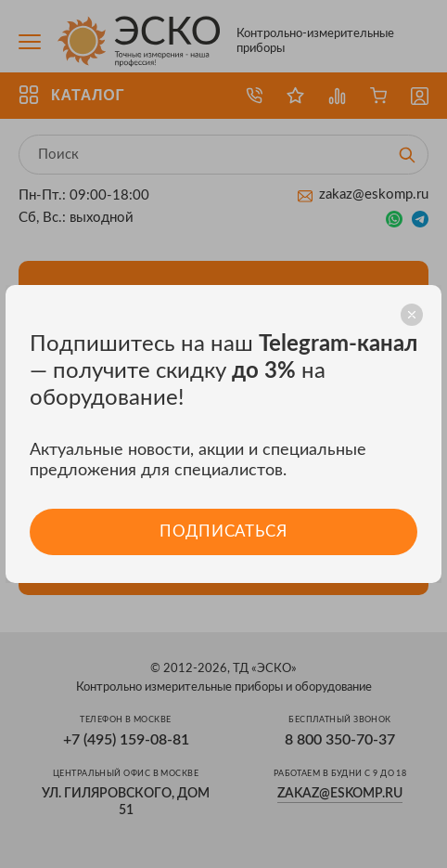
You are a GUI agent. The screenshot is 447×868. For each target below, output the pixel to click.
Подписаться (223, 531)
